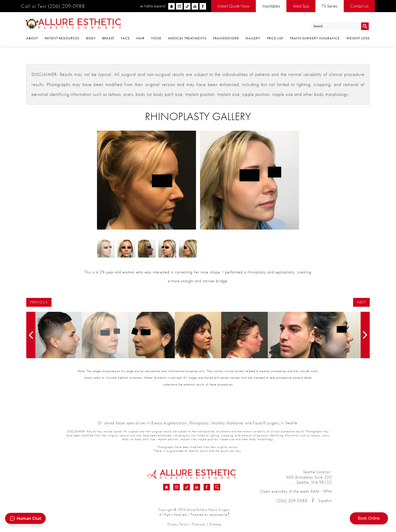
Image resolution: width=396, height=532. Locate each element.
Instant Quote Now (233, 6)
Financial (199, 524)
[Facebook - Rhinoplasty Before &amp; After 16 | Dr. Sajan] (207, 487)
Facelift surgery (266, 423)
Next (361, 302)
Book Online (369, 518)
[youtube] (195, 6)
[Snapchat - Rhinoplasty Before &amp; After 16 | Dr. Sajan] (166, 487)
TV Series (330, 6)
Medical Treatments (187, 38)
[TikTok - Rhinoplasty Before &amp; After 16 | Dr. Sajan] (187, 487)
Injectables (271, 6)
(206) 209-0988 (66, 6)
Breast (108, 38)
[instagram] (179, 6)
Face (125, 38)
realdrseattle (219, 514)
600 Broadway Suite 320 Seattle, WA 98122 (309, 480)
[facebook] (203, 6)
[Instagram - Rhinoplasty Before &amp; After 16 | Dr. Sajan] (177, 487)
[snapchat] (171, 6)
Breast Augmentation (169, 423)
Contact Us (359, 6)
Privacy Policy (178, 524)
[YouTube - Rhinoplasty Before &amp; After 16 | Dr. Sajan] (197, 487)
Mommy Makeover (228, 423)
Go (365, 26)
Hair (140, 38)
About (32, 38)
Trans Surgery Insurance (315, 38)
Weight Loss (358, 38)
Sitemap (215, 524)
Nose (156, 38)
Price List (275, 38)
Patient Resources (62, 38)
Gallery (253, 38)
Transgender (226, 38)
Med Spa (301, 6)
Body (91, 38)
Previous (39, 302)
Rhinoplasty (199, 423)
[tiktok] (187, 6)
